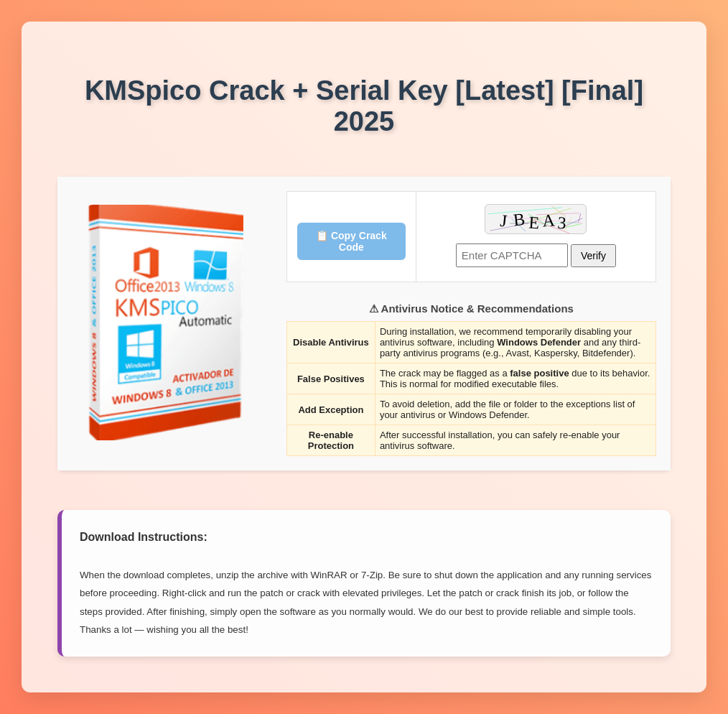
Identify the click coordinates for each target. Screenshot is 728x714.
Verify (593, 256)
